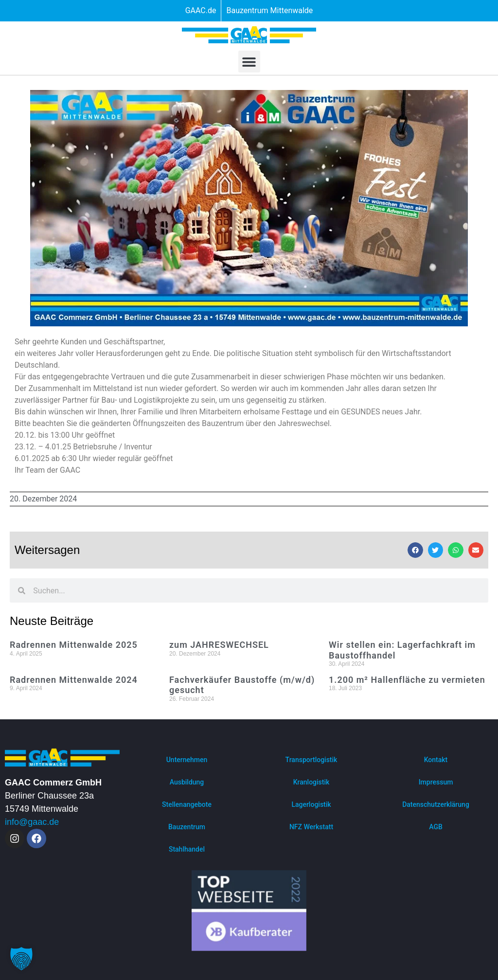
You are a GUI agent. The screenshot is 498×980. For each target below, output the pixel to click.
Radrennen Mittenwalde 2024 (74, 680)
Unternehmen (187, 760)
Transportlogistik (311, 760)
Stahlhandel (187, 849)
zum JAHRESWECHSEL (219, 645)
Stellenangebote (187, 804)
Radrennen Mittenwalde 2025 (74, 645)
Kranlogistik (311, 782)
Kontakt (436, 760)
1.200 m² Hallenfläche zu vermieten (407, 680)
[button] (249, 62)
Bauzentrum (187, 827)
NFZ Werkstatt (311, 827)
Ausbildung (187, 782)
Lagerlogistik (311, 804)
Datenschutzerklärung (436, 804)
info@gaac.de (32, 822)
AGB (436, 827)
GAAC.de (201, 10)
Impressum (436, 782)
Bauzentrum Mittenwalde (269, 10)
